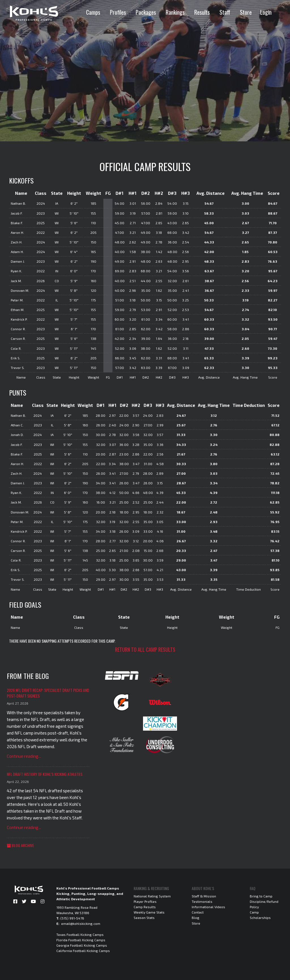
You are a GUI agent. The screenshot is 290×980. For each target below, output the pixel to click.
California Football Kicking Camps (83, 951)
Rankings (175, 12)
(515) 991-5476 (72, 918)
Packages (146, 12)
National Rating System (152, 896)
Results (202, 12)
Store (246, 12)
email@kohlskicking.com (81, 923)
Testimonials (202, 901)
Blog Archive (20, 845)
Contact (198, 912)
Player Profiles (145, 901)
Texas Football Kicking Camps (80, 934)
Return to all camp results (145, 649)
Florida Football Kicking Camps (81, 940)
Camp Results (145, 907)
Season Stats (144, 918)
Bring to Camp (261, 896)
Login (266, 12)
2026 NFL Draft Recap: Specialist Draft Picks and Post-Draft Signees (48, 693)
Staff (225, 12)
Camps (93, 12)
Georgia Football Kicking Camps (82, 945)
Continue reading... (24, 756)
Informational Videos (208, 907)
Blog (196, 918)
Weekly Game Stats (149, 912)
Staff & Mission (204, 896)
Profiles (118, 12)
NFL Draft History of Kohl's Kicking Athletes (45, 774)
